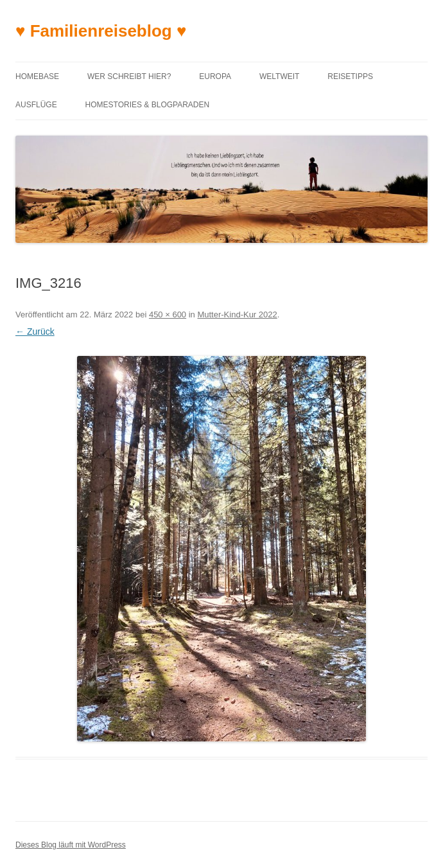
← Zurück (35, 332)
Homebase (37, 76)
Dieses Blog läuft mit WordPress (71, 845)
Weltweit (279, 76)
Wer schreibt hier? (129, 76)
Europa (215, 76)
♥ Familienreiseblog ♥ (101, 31)
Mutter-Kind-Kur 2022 (237, 314)
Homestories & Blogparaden (148, 105)
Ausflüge (36, 105)
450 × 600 (168, 314)
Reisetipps (350, 76)
